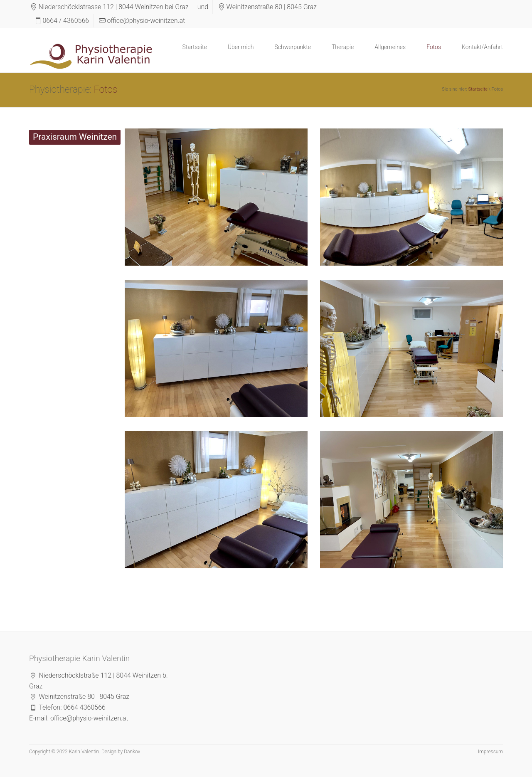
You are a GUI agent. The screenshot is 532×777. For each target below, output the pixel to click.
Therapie (343, 47)
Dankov (132, 752)
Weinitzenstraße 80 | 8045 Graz (272, 7)
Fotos (434, 47)
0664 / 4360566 (66, 21)
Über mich (241, 47)
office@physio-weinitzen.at (146, 21)
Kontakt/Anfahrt (482, 47)
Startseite (195, 47)
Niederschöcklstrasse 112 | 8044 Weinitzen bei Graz (113, 7)
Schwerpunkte (292, 47)
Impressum (490, 752)
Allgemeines (390, 47)
